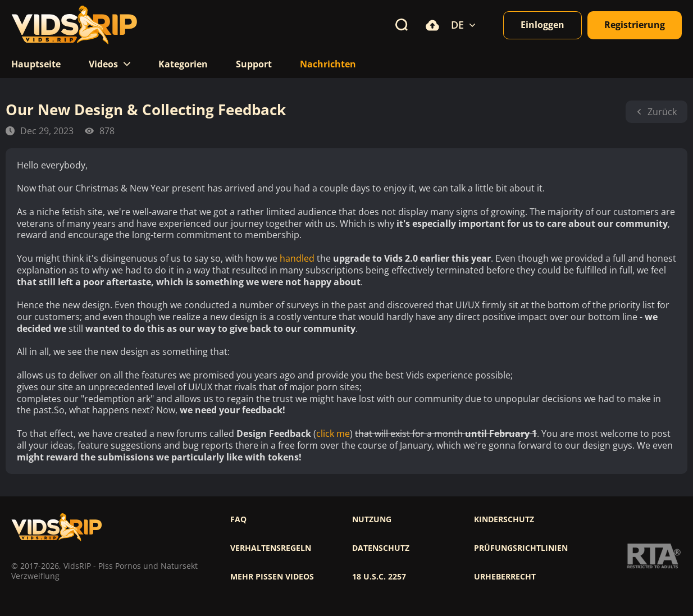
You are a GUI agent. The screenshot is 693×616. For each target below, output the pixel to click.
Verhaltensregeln (271, 548)
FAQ (238, 519)
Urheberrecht (505, 577)
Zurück (656, 112)
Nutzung (372, 519)
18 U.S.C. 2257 (379, 577)
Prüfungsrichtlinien (521, 548)
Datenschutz (381, 548)
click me (333, 434)
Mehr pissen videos (272, 577)
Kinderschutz (504, 519)
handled (297, 259)
